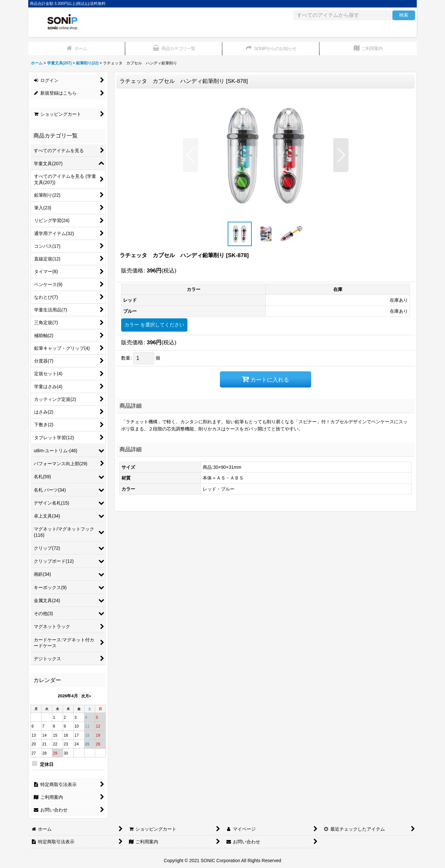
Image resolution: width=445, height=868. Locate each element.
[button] (191, 155)
